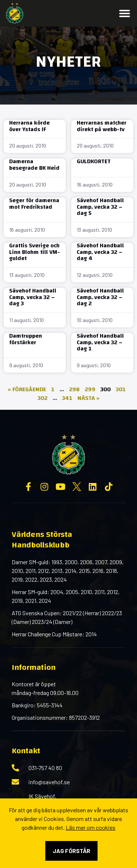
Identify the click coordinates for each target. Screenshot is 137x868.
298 (74, 389)
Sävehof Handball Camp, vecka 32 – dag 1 (100, 342)
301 (121, 389)
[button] (125, 13)
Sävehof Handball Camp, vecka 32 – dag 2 (100, 297)
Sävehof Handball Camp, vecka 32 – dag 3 (33, 297)
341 (67, 398)
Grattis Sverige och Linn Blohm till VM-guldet (35, 252)
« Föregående (27, 389)
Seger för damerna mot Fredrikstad (34, 204)
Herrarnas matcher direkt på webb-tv (102, 126)
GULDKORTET (94, 161)
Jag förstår (71, 851)
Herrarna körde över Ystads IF (29, 126)
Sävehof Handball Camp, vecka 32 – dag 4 (100, 252)
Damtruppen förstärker (26, 339)
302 (43, 398)
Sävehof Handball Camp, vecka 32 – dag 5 (100, 207)
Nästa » (88, 398)
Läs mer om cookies (91, 827)
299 (90, 389)
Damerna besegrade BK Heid (34, 165)
